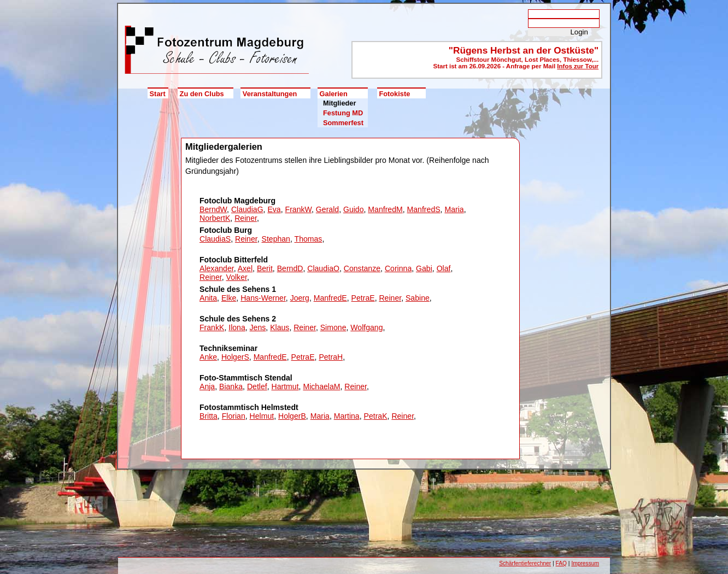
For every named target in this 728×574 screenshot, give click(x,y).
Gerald (327, 209)
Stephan (276, 239)
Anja (207, 386)
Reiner (246, 218)
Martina (347, 416)
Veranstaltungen (270, 94)
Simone (333, 327)
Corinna (398, 268)
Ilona (237, 327)
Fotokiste (394, 94)
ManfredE (330, 298)
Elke (229, 298)
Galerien (334, 94)
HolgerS (235, 357)
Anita (208, 298)
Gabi (424, 268)
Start (158, 94)
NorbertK (215, 218)
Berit (265, 268)
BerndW (213, 209)
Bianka (231, 386)
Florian (234, 416)
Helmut (262, 416)
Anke (208, 357)
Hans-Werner (263, 298)
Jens (258, 327)
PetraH (331, 357)
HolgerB (292, 416)
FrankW (299, 209)
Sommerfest (343, 123)
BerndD (290, 268)
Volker (237, 277)
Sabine (418, 298)
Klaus (280, 327)
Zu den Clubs (202, 94)
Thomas (309, 239)
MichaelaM (321, 386)
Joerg (300, 298)
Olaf (444, 268)
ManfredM (385, 209)
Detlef (257, 386)
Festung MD (343, 113)
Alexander (217, 268)
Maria (454, 209)
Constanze (362, 268)
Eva (274, 209)
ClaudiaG (247, 209)
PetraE (363, 298)
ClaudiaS (215, 239)
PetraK (376, 416)
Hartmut (285, 386)
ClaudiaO (323, 268)
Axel (245, 268)
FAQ (561, 563)
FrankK (212, 327)
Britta (209, 416)
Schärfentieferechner (525, 563)
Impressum (585, 563)
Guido (354, 209)
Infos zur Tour (578, 66)
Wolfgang (366, 327)
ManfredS (424, 209)
